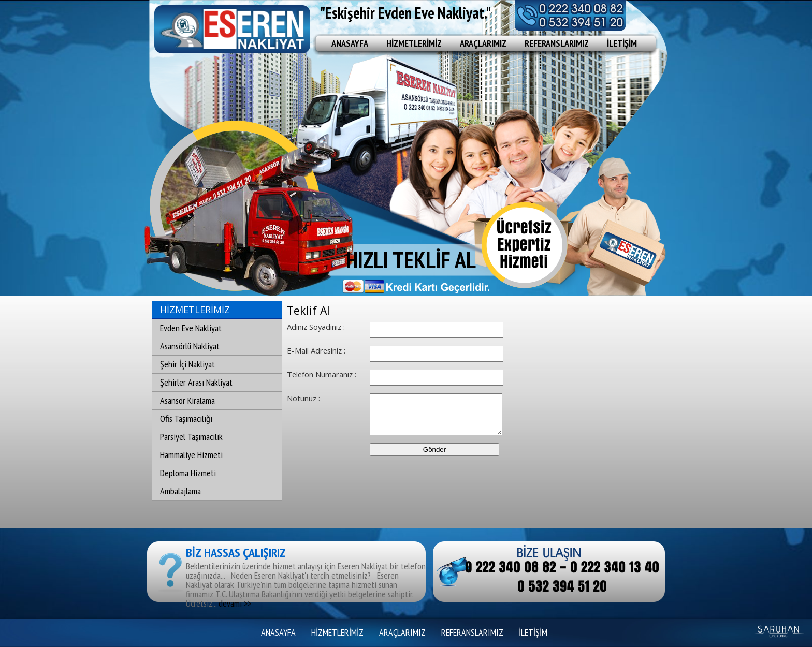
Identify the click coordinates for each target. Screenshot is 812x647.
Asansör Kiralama (187, 400)
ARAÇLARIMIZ (483, 43)
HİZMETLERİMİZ (414, 43)
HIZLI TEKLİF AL (411, 260)
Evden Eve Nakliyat (191, 328)
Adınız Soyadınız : (316, 327)
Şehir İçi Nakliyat (187, 364)
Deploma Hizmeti (188, 473)
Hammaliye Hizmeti (191, 455)
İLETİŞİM (622, 43)
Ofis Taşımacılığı (186, 418)
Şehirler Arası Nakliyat (196, 382)
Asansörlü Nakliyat (190, 346)
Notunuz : (303, 398)
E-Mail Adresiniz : (316, 350)
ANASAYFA (350, 43)
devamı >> (235, 603)
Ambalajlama (180, 491)
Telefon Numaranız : (322, 374)
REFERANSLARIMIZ (557, 43)
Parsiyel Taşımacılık (191, 437)
